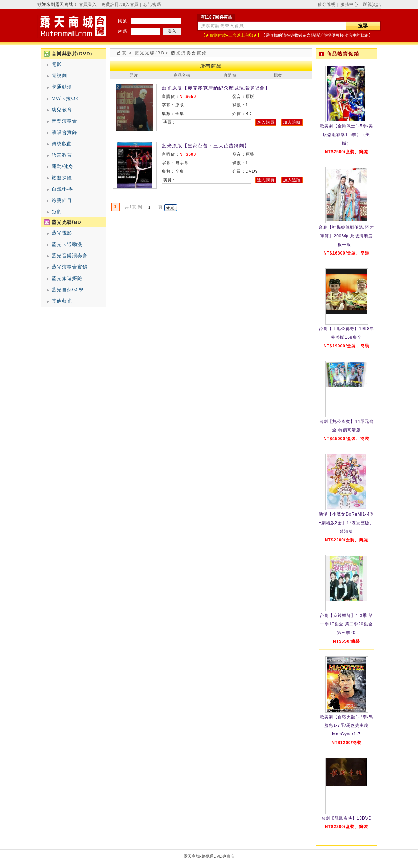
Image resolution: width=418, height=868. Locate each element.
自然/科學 (63, 189)
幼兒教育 (62, 110)
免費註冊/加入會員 (120, 4)
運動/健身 (63, 166)
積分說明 (327, 4)
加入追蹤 (292, 122)
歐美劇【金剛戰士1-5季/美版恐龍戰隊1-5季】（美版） (346, 135)
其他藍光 (62, 301)
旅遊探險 (62, 178)
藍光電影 (62, 233)
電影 (57, 64)
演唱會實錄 (64, 132)
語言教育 (62, 155)
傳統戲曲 (62, 144)
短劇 (57, 212)
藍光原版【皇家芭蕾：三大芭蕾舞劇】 (206, 146)
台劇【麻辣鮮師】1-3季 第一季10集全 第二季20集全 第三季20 (346, 624)
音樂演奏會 (64, 121)
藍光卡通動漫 (67, 244)
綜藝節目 (62, 200)
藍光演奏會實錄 (70, 267)
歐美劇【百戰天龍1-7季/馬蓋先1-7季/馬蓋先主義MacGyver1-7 (346, 725)
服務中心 (349, 4)
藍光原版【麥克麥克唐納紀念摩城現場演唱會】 (216, 88)
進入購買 (266, 122)
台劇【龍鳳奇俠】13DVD (347, 818)
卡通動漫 (62, 87)
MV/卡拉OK (65, 98)
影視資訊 (372, 4)
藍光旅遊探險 (67, 278)
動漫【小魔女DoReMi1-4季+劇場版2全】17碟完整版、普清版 (346, 523)
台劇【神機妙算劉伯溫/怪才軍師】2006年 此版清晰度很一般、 (346, 236)
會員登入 (88, 4)
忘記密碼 (152, 4)
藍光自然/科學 (68, 290)
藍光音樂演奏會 (70, 256)
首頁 (122, 53)
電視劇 (59, 76)
